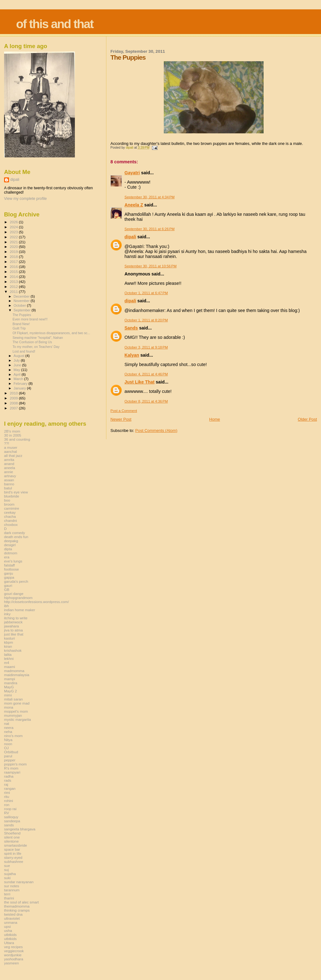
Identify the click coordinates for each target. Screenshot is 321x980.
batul (8, 488)
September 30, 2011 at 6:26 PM (150, 229)
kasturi (10, 638)
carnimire (12, 508)
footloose (12, 569)
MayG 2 (10, 691)
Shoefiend (12, 833)
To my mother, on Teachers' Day (36, 347)
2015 (14, 272)
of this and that (54, 24)
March (19, 379)
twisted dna (13, 914)
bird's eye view (16, 492)
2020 (14, 247)
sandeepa (12, 821)
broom (9, 504)
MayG (9, 687)
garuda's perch (16, 581)
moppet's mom (16, 711)
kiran (8, 646)
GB (7, 589)
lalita (8, 654)
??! (7, 443)
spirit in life (13, 853)
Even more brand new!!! (30, 319)
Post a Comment (124, 411)
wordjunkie (13, 955)
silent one (12, 837)
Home (215, 419)
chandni (10, 520)
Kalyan (132, 355)
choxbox (11, 525)
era (7, 557)
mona (9, 707)
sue (7, 866)
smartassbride (16, 845)
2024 (14, 227)
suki (7, 878)
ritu (7, 797)
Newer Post (121, 419)
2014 (14, 277)
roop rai (10, 809)
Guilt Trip (19, 328)
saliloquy (11, 817)
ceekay (10, 512)
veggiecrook (14, 951)
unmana (11, 922)
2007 (14, 408)
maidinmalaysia (17, 675)
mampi (10, 679)
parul (8, 756)
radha (9, 776)
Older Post (307, 419)
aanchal (10, 451)
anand (9, 464)
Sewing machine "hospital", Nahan (38, 338)
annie (9, 472)
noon (8, 744)
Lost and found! (24, 351)
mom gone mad (17, 703)
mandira (11, 683)
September (23, 310)
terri (7, 894)
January (20, 388)
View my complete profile (25, 199)
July (17, 360)
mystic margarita (17, 719)
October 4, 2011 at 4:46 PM (146, 374)
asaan (9, 480)
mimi (8, 695)
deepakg (11, 541)
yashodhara (14, 959)
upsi (7, 926)
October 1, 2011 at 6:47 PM (146, 293)
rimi (7, 792)
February (21, 384)
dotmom (11, 553)
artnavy (10, 476)
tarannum (12, 890)
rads (8, 780)
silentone (11, 841)
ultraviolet (12, 918)
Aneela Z (134, 205)
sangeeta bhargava (20, 829)
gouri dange (14, 594)
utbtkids (10, 935)
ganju (9, 573)
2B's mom (12, 431)
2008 (14, 403)
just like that (14, 634)
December (22, 296)
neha (8, 732)
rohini (9, 801)
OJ (6, 748)
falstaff (9, 565)
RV (7, 813)
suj (6, 870)
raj (6, 784)
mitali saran (13, 699)
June (18, 365)
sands (9, 825)
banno (9, 484)
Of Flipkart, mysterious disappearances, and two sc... (51, 333)
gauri (8, 585)
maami (10, 667)
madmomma (14, 671)
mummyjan (13, 715)
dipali (130, 237)
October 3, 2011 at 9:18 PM (146, 347)
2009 (14, 398)
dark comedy (15, 533)
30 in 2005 (13, 435)
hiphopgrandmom (18, 598)
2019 (14, 252)
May (17, 370)
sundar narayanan (19, 882)
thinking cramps (17, 910)
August (20, 356)
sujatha (10, 874)
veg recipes (13, 947)
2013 (14, 282)
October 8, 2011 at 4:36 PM (146, 401)
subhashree (14, 861)
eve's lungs (13, 561)
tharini (9, 898)
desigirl (10, 545)
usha (8, 931)
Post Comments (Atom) (156, 431)
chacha (10, 516)
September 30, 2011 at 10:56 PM (151, 266)
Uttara (9, 943)
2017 (14, 262)
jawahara (12, 626)
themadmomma (17, 906)
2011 (14, 292)
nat (7, 723)
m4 (7, 663)
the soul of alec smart (21, 902)
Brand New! (21, 324)
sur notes (12, 886)
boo (7, 500)
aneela (10, 468)
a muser (11, 447)
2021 (14, 242)
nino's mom (13, 736)
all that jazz (13, 455)
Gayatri (132, 173)
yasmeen (12, 963)
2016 (14, 267)
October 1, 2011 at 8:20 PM (146, 320)
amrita (9, 460)
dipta (8, 549)
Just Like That (139, 382)
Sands (131, 328)
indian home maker (20, 610)
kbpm (9, 642)
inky (7, 614)
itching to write (16, 618)
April (18, 374)
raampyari (12, 772)
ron (7, 805)
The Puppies (22, 315)
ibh (7, 606)
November (22, 301)
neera (9, 728)
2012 (14, 287)
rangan (10, 788)
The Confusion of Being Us (32, 342)
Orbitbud (11, 752)
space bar (12, 849)
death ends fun (16, 537)
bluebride (12, 496)
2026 (14, 222)
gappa (9, 577)
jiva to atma (13, 630)
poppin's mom (15, 764)
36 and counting (17, 439)
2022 (14, 237)
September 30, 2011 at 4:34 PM (150, 197)
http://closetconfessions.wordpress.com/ (36, 602)
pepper (10, 760)
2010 (14, 393)
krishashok (13, 650)
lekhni (9, 658)
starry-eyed (13, 857)
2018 (14, 257)
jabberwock (13, 622)
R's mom (11, 768)
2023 (14, 232)
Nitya (8, 740)
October (20, 305)
